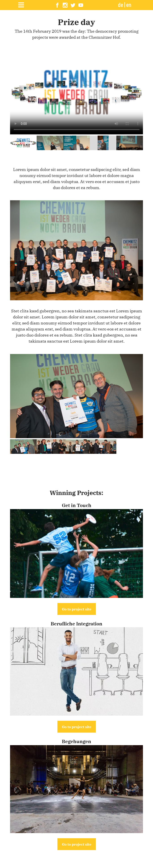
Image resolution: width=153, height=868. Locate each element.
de (121, 4)
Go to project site (77, 609)
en (129, 4)
